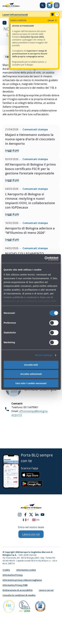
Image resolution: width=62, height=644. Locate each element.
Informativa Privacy (13, 575)
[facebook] (25, 514)
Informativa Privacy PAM (15, 585)
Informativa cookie (26, 570)
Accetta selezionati (31, 374)
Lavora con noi (46, 590)
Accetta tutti (31, 365)
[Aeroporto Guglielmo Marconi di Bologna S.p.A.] (11, 5)
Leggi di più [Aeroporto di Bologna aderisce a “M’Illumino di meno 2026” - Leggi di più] (12, 239)
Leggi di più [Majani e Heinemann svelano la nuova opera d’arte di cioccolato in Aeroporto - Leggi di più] (12, 150)
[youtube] (42, 514)
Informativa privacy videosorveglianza (22, 580)
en (36, 520)
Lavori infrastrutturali (15, 15)
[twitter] (31, 514)
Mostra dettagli (44, 355)
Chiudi (52, 20)
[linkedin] (37, 514)
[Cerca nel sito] (43, 5)
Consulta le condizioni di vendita (19, 595)
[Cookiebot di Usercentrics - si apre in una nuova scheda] (45, 258)
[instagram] (20, 514)
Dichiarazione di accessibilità (18, 590)
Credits (6, 570)
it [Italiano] (26, 520)
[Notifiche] (55, 14)
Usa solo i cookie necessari (31, 383)
